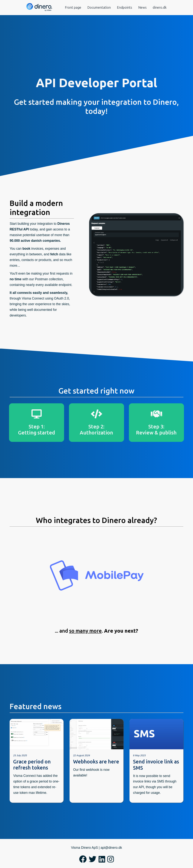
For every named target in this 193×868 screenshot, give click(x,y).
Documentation (99, 7)
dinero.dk (160, 7)
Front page (73, 7)
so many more (85, 631)
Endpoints (124, 7)
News (142, 7)
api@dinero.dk (111, 848)
